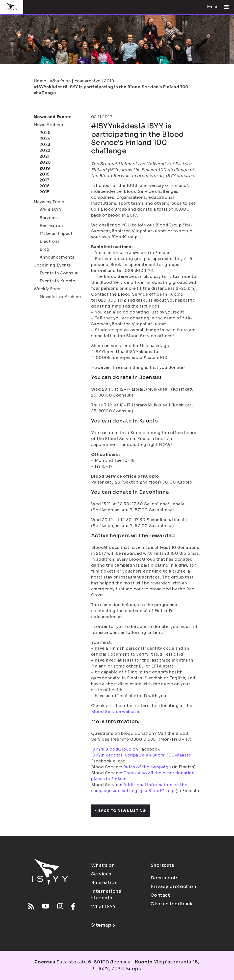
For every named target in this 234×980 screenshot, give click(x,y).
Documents (165, 878)
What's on (60, 81)
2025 (45, 133)
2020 (45, 162)
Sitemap (103, 925)
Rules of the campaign (147, 767)
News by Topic (49, 202)
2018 (45, 174)
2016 (45, 186)
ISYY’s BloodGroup (111, 749)
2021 (45, 156)
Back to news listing (120, 811)
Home (40, 81)
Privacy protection (173, 887)
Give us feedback (172, 904)
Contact (160, 895)
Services (49, 218)
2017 (45, 180)
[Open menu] (225, 7)
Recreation (51, 226)
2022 (45, 150)
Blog (45, 249)
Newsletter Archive (60, 297)
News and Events (53, 117)
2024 (45, 139)
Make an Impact (56, 234)
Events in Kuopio (58, 281)
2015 (45, 192)
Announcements (57, 257)
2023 (45, 145)
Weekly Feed (47, 289)
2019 (109, 81)
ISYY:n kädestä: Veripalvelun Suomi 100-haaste (141, 755)
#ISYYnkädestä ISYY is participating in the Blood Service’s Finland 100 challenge (111, 90)
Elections (50, 241)
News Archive (48, 125)
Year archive (88, 81)
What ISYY (51, 210)
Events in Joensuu (59, 273)
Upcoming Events (52, 265)
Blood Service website (115, 712)
